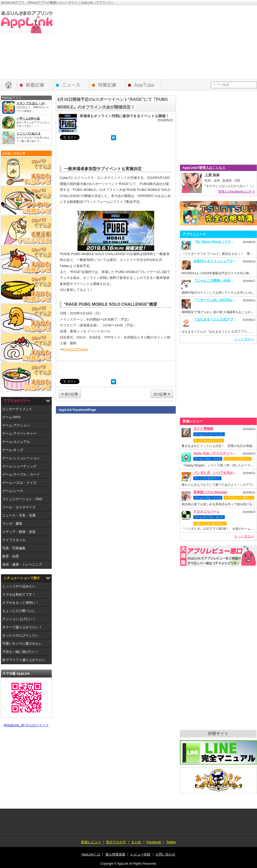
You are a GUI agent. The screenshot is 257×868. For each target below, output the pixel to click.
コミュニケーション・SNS (22, 499)
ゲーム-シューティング (19, 466)
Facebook (154, 842)
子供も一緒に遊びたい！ (21, 652)
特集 (107, 85)
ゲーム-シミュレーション (21, 458)
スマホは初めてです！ (19, 594)
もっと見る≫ (244, 339)
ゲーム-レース (13, 491)
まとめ (136, 842)
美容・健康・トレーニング (22, 564)
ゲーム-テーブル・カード (21, 474)
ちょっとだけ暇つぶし (19, 611)
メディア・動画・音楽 (19, 532)
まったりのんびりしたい (21, 635)
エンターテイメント (17, 409)
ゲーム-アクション (16, 425)
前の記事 (70, 394)
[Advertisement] (193, 43)
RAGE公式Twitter (76, 349)
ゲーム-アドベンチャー (19, 433)
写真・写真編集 (14, 548)
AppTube (143, 85)
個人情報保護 (115, 854)
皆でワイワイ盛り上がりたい (24, 660)
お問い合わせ (165, 854)
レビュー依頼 (218, 556)
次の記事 (162, 394)
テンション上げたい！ (19, 619)
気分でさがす (116, 842)
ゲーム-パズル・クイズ (19, 483)
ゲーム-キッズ (13, 450)
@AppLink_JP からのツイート (26, 725)
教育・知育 (11, 556)
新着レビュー (35, 85)
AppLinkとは (91, 854)
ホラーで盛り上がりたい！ (22, 627)
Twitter (171, 842)
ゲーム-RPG (12, 417)
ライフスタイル (14, 540)
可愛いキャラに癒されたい (22, 644)
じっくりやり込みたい (19, 586)
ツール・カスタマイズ (19, 507)
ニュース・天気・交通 (19, 515)
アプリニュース (71, 85)
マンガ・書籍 (12, 524)
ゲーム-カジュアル (16, 442)
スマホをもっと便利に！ (21, 603)
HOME (9, 85)
